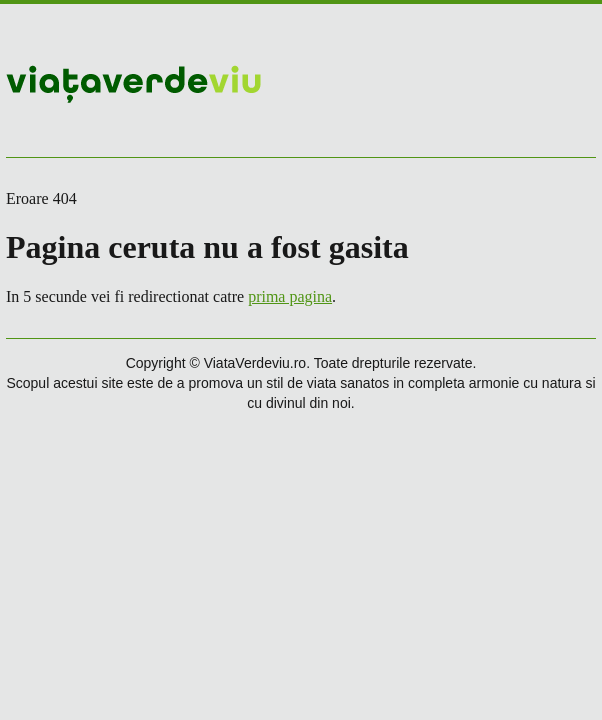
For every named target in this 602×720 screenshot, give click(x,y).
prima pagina (290, 296)
